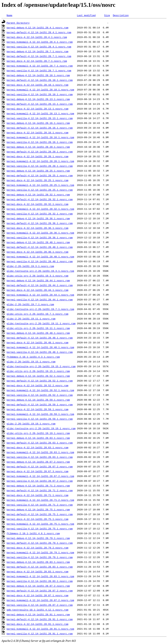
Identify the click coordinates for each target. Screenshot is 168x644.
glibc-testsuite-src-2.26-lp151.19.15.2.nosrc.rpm (41, 366)
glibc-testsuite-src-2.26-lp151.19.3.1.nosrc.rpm (40, 271)
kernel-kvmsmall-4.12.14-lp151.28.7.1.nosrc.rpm (40, 66)
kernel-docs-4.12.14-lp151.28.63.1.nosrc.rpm (37, 447)
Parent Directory (18, 23)
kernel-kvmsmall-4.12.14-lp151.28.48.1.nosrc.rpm (40, 347)
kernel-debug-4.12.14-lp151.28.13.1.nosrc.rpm (38, 99)
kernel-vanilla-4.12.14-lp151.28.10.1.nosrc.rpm (40, 94)
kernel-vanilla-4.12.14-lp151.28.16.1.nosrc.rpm (40, 142)
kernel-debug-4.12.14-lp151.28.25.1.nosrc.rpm (38, 171)
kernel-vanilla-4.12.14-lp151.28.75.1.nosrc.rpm (40, 529)
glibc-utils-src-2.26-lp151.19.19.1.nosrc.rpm (38, 433)
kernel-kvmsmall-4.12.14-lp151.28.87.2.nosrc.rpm (40, 600)
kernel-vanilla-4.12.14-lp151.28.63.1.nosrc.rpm (40, 457)
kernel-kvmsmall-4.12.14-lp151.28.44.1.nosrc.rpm (40, 295)
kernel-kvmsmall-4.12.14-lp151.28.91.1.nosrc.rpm (40, 629)
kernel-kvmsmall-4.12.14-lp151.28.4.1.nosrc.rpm (40, 42)
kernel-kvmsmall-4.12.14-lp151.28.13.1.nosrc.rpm (40, 113)
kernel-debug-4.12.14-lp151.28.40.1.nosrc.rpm (38, 242)
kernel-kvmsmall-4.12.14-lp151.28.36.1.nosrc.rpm (40, 233)
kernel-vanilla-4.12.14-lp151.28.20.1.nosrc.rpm (40, 166)
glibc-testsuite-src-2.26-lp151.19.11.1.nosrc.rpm (41, 323)
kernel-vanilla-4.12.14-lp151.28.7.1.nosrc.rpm (39, 70)
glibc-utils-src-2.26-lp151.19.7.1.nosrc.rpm (37, 314)
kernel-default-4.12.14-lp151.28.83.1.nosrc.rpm (40, 567)
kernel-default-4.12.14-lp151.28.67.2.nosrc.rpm (40, 467)
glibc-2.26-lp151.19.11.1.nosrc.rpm (31, 319)
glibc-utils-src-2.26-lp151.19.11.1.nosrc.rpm (38, 328)
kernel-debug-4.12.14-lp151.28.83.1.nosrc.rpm (38, 562)
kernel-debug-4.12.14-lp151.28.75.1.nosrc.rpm (38, 509)
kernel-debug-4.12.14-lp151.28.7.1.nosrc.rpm (37, 51)
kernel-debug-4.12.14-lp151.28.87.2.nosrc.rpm (38, 586)
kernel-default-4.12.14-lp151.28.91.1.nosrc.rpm (40, 619)
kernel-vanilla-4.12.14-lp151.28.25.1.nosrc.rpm (40, 190)
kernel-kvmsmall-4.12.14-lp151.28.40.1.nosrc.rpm (40, 257)
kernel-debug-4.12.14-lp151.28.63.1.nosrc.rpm (38, 438)
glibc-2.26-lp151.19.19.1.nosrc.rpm (31, 424)
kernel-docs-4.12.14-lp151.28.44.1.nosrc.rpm (37, 290)
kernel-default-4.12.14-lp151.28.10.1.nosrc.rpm (40, 80)
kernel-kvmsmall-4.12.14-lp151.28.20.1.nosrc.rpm (40, 161)
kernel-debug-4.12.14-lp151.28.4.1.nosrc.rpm (37, 28)
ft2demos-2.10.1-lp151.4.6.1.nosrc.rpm (33, 533)
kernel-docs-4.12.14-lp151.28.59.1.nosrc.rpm (37, 409)
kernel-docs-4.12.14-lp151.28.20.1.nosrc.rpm (37, 156)
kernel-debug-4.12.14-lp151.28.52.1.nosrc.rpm (38, 376)
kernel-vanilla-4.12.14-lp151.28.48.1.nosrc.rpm (40, 352)
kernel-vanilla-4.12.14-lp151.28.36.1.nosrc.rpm (40, 237)
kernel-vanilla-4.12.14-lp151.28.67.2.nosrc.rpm (40, 481)
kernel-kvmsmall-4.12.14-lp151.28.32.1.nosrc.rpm (40, 209)
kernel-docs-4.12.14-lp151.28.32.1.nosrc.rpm (37, 204)
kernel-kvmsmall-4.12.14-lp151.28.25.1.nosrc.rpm (40, 185)
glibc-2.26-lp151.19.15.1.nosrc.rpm (31, 362)
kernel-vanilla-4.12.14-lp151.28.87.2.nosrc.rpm (40, 605)
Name (9, 15)
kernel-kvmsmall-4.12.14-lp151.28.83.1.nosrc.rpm (40, 576)
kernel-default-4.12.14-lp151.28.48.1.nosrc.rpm (40, 338)
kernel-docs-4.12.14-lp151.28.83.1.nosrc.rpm (37, 572)
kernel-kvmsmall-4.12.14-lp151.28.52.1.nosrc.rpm (40, 390)
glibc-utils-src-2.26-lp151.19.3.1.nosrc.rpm (37, 276)
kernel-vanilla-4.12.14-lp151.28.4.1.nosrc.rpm (39, 47)
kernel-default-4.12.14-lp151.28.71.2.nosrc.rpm (40, 490)
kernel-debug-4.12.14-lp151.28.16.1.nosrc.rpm (38, 123)
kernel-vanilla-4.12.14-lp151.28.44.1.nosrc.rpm (40, 300)
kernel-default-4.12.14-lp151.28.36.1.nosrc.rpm (40, 223)
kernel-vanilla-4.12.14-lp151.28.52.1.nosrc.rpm (40, 395)
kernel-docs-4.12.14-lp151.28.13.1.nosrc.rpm (37, 109)
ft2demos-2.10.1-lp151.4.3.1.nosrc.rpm (33, 357)
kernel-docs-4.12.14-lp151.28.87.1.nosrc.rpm (37, 595)
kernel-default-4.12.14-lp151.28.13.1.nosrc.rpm (40, 104)
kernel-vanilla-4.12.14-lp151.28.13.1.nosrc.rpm (40, 118)
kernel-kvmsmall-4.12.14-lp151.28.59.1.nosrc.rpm (40, 414)
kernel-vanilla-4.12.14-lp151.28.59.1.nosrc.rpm (40, 419)
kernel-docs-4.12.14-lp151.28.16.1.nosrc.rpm (37, 133)
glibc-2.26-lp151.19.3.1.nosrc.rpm (30, 266)
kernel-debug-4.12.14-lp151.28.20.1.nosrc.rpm (38, 147)
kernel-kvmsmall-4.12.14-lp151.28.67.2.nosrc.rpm (40, 476)
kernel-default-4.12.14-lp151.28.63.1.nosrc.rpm (40, 443)
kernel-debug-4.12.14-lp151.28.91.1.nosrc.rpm (38, 614)
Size (107, 15)
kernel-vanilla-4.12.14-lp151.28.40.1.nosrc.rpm (40, 261)
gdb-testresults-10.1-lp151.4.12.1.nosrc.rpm (37, 610)
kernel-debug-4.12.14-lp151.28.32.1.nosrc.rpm (38, 195)
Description (121, 15)
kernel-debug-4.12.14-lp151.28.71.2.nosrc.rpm (38, 486)
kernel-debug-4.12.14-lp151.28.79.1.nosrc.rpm (38, 538)
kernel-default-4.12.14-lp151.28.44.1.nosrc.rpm (40, 285)
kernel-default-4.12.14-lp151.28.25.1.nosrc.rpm (40, 175)
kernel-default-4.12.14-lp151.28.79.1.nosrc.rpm (40, 543)
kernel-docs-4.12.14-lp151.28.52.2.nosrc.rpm (37, 385)
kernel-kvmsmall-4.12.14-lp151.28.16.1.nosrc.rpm (40, 137)
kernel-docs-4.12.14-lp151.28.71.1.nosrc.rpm (37, 495)
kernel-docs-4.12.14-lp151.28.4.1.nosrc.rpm (37, 37)
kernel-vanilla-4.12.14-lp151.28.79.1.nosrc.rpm (40, 557)
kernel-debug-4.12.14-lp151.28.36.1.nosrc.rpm (38, 218)
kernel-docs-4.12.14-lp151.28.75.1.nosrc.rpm (37, 519)
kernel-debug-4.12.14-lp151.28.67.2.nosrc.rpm (38, 462)
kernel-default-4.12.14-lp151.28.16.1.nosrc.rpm (40, 128)
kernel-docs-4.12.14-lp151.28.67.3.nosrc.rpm (37, 471)
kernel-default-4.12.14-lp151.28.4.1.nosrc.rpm (39, 32)
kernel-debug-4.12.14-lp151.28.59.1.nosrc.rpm (38, 400)
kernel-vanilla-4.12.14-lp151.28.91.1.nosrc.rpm (40, 634)
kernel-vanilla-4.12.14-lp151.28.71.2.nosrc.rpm (40, 505)
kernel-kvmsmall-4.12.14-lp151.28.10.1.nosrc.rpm (40, 90)
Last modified (86, 15)
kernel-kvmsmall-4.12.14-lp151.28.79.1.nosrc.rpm (40, 552)
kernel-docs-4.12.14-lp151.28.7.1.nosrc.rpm (37, 61)
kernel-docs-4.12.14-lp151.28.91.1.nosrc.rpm (37, 624)
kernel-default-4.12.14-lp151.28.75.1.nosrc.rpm (40, 514)
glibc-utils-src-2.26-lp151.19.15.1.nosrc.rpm (38, 371)
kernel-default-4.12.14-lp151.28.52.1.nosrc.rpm (40, 381)
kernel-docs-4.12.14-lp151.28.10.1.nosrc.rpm (37, 85)
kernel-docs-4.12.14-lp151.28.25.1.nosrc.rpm (37, 180)
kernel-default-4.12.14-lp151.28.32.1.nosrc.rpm (40, 199)
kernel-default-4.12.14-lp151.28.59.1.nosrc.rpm (40, 404)
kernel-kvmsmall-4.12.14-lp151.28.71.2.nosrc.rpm (40, 500)
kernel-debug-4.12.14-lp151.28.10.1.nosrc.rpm (38, 75)
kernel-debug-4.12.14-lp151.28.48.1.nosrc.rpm (38, 333)
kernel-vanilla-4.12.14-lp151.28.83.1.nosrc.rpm (40, 581)
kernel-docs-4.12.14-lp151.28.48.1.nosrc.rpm (37, 342)
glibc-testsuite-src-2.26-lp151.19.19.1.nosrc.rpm (41, 428)
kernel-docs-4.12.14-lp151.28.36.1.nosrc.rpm (37, 228)
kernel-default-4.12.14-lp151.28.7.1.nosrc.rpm (39, 56)
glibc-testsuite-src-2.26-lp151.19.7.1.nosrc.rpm (40, 309)
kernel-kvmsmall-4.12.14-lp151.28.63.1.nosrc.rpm (40, 452)
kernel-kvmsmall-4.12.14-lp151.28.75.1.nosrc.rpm (40, 524)
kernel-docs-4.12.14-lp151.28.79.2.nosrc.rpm (37, 548)
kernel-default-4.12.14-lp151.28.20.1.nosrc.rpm (40, 152)
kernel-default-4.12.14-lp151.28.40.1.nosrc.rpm (40, 247)
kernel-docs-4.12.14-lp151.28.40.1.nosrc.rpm (37, 252)
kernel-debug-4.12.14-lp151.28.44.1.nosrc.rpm (38, 280)
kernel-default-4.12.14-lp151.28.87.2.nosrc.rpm (40, 591)
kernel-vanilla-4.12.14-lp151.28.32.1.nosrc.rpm (40, 214)
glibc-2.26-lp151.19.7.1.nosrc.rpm (30, 304)
